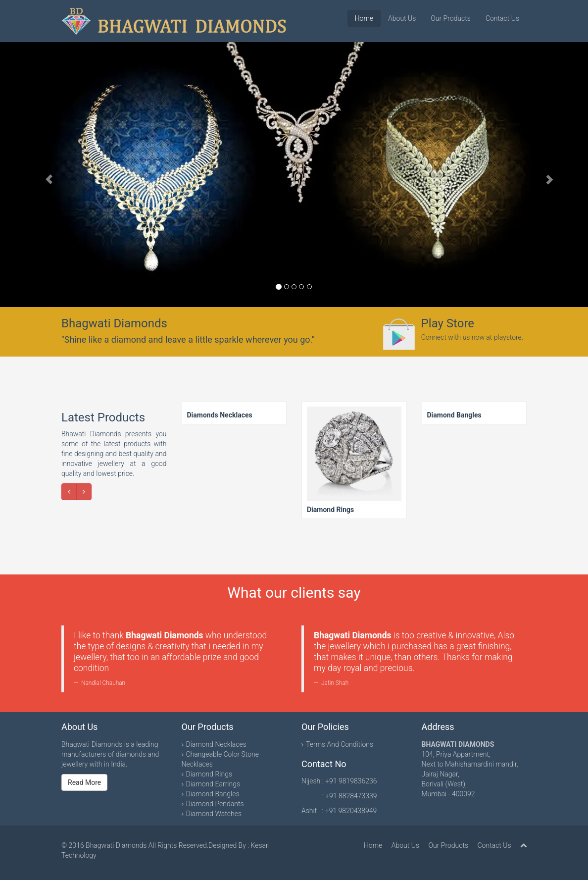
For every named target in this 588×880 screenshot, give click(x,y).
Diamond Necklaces (216, 744)
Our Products (451, 18)
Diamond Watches (214, 814)
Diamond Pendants (215, 804)
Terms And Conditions (340, 744)
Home (364, 18)
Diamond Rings (209, 774)
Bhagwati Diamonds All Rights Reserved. (147, 845)
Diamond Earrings (213, 784)
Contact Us (502, 18)
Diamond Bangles (213, 794)
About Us (402, 18)
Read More (84, 782)
